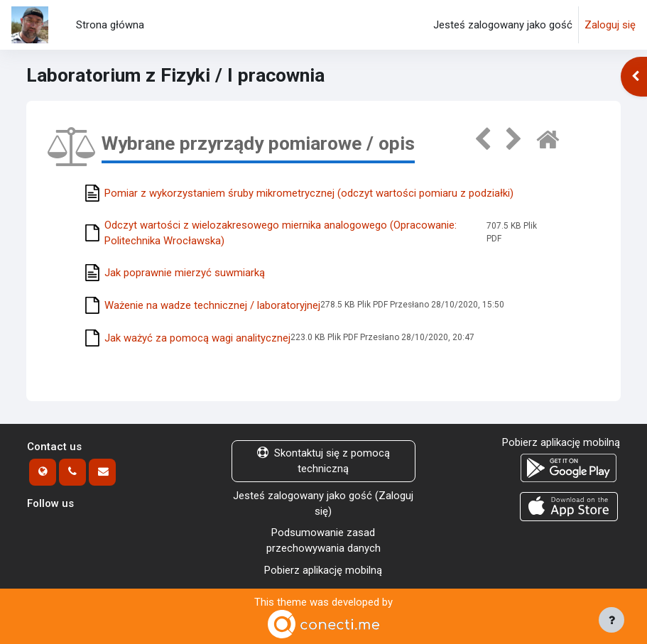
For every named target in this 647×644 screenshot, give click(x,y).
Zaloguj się (610, 25)
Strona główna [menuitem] (110, 25)
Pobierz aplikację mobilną (323, 570)
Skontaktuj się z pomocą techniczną (323, 461)
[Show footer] (611, 620)
